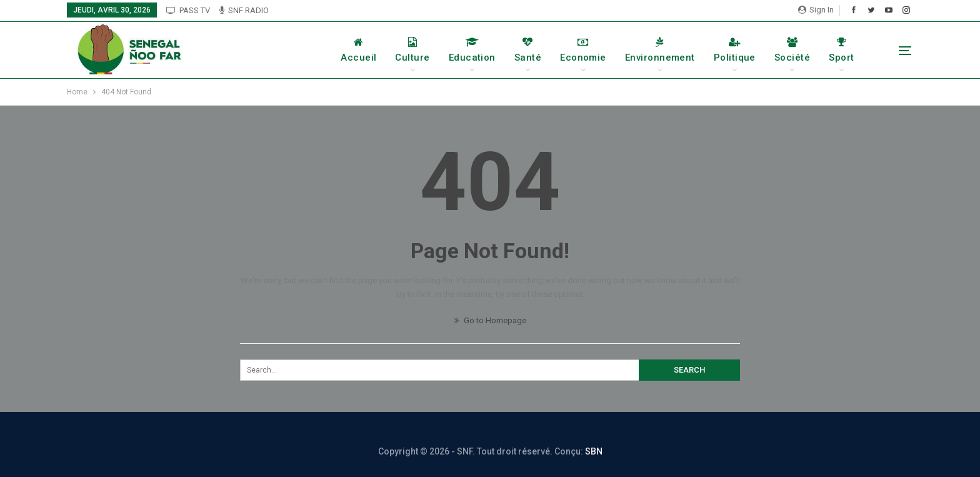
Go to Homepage (490, 320)
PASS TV (188, 10)
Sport (841, 50)
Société (792, 50)
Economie (583, 50)
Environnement (660, 50)
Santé (528, 50)
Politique (735, 50)
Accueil (358, 50)
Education (472, 50)
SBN (594, 451)
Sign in (816, 10)
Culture (412, 50)
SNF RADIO (244, 10)
